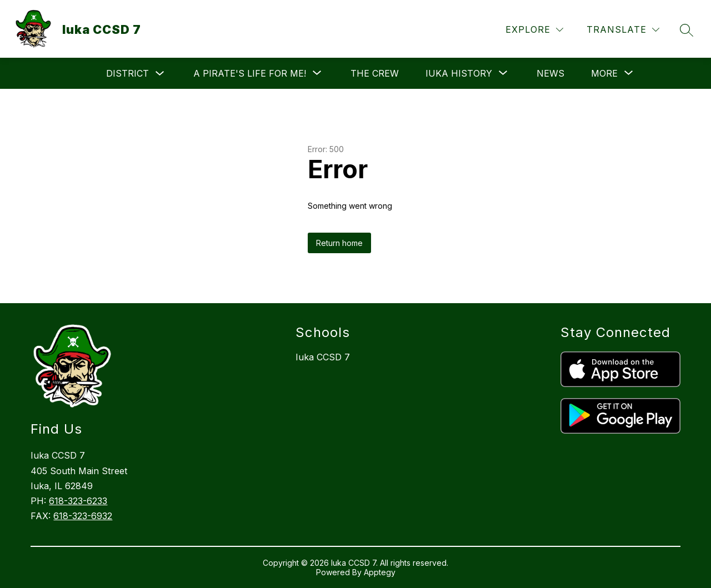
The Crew (375, 73)
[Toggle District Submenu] (160, 74)
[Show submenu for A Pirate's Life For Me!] (250, 73)
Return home (339, 243)
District (127, 73)
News (550, 73)
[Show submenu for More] (604, 73)
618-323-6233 (78, 501)
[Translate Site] (623, 30)
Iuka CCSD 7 (323, 357)
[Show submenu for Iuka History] (459, 73)
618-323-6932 (83, 516)
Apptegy (380, 572)
